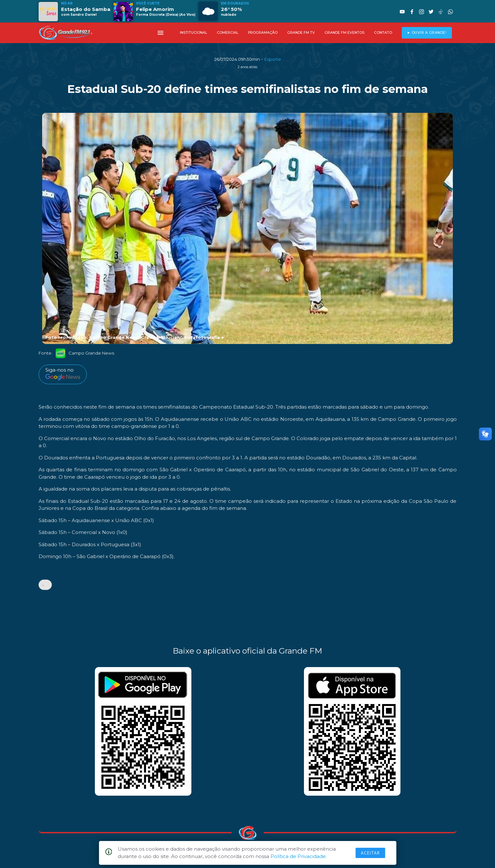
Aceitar (370, 853)
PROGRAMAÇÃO (263, 33)
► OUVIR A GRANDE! (427, 33)
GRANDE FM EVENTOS (344, 33)
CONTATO (383, 33)
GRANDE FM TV (301, 33)
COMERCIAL (228, 33)
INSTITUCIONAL (193, 33)
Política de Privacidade (298, 856)
